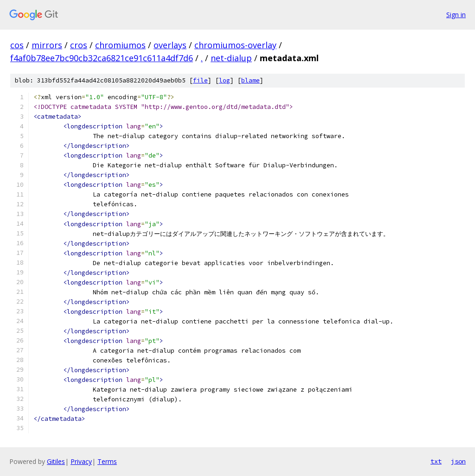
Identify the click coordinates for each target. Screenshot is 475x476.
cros (79, 45)
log (225, 80)
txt (436, 461)
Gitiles (56, 461)
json (458, 461)
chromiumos (120, 45)
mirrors (47, 45)
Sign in (456, 15)
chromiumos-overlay (235, 45)
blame (250, 80)
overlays (170, 45)
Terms (107, 461)
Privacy (81, 461)
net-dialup (231, 58)
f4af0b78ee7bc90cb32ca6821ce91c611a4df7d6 (102, 58)
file (200, 80)
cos (17, 45)
